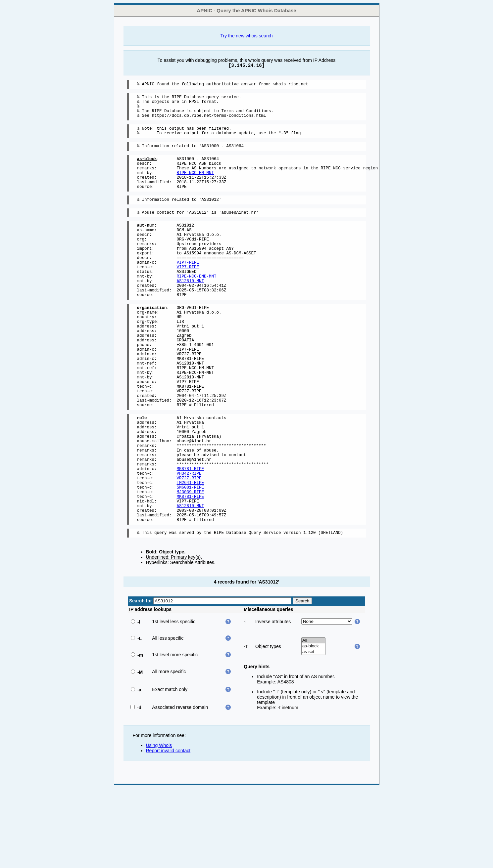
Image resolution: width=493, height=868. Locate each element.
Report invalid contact (168, 830)
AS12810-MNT (191, 311)
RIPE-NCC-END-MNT (197, 306)
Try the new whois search (246, 36)
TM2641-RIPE (191, 553)
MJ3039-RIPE (191, 564)
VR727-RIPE (189, 547)
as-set (313, 731)
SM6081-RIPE (191, 559)
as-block (313, 726)
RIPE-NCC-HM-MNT (196, 185)
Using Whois (159, 825)
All (313, 720)
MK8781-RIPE (191, 536)
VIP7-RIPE (188, 289)
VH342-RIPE (189, 542)
